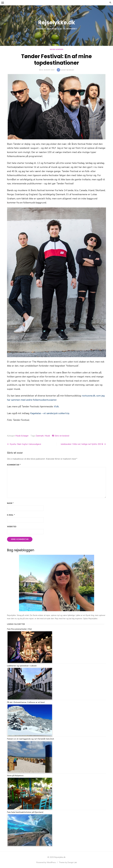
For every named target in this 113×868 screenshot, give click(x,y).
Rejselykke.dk (57, 22)
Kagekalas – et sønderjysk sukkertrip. (50, 413)
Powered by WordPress (46, 862)
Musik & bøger (57, 49)
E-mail (11, 515)
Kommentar (14, 465)
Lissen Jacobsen (67, 70)
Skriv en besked (62, 436)
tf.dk (56, 407)
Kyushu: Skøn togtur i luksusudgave (25, 444)
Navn (10, 503)
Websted (12, 527)
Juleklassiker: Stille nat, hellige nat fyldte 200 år (82, 444)
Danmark (40, 436)
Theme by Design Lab (68, 862)
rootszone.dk (89, 396)
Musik (47, 436)
